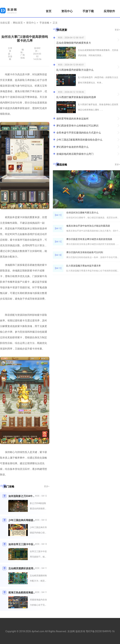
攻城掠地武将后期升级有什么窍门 (75, 154)
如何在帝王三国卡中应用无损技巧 (22, 544)
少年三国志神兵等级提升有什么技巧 (22, 520)
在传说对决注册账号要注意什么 (82, 213)
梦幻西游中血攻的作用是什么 (72, 147)
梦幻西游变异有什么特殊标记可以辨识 (77, 126)
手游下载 (88, 11)
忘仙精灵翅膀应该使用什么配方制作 (22, 568)
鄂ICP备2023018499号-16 (100, 631)
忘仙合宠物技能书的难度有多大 (74, 43)
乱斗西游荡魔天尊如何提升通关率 (84, 266)
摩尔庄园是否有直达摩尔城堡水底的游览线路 (89, 239)
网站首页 (18, 23)
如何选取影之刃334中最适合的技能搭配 (22, 496)
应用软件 (109, 11)
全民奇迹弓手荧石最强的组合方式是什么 (79, 133)
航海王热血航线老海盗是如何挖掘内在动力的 (22, 592)
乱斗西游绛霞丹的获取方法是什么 (75, 70)
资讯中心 (67, 11)
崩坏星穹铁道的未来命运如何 (72, 119)
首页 (49, 11)
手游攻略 (44, 23)
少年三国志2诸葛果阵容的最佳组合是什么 (79, 140)
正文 (55, 23)
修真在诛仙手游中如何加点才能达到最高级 (88, 226)
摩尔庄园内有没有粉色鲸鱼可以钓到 (85, 252)
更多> (47, 486)
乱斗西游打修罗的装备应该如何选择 (76, 97)
